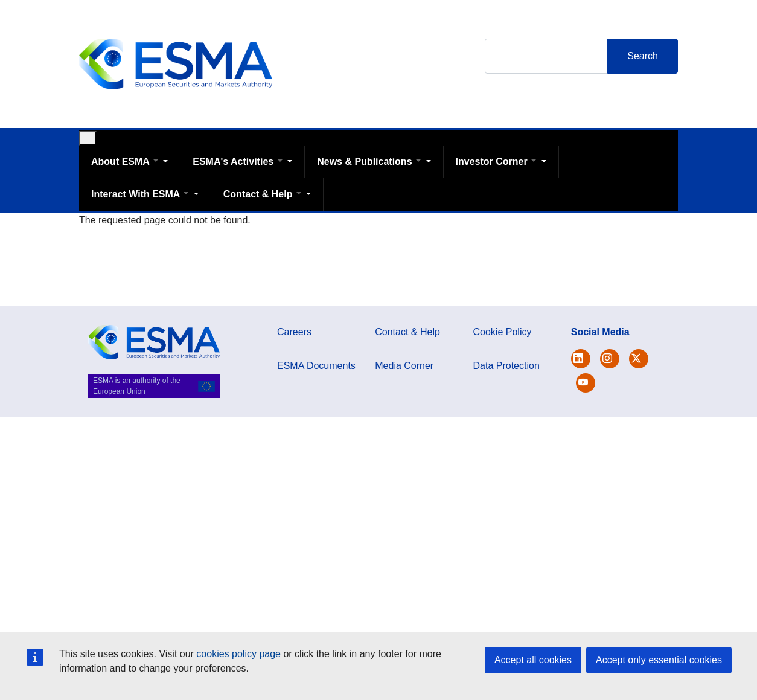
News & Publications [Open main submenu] (370, 162)
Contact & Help (407, 332)
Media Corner (404, 366)
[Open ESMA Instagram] (610, 359)
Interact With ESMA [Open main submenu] (141, 194)
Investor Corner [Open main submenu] (497, 162)
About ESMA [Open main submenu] (126, 162)
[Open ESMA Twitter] (581, 359)
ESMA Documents (316, 366)
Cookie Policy (503, 332)
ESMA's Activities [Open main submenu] (239, 162)
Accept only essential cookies (659, 660)
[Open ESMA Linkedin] (639, 359)
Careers (294, 332)
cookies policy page (238, 654)
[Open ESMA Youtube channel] (586, 383)
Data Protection (506, 366)
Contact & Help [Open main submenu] (264, 194)
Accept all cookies (533, 660)
